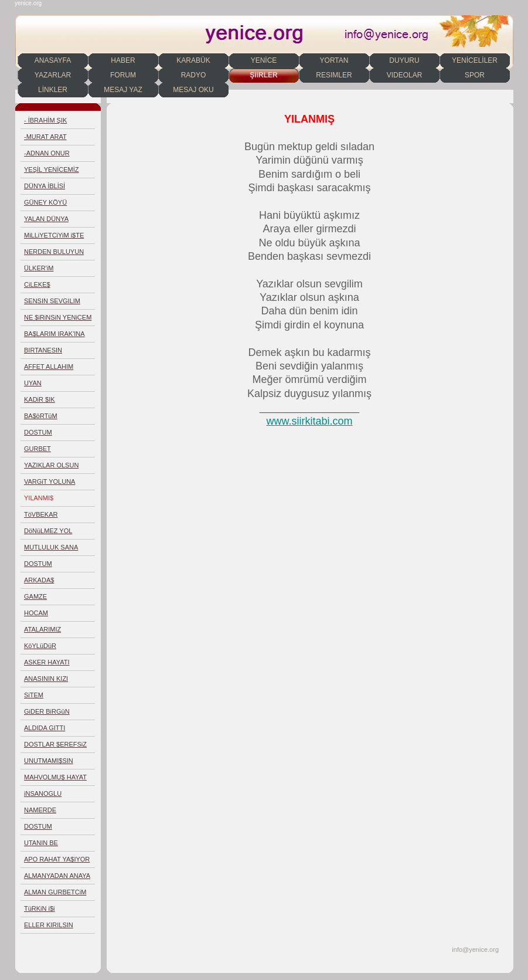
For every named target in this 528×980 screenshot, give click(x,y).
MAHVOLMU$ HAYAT (55, 777)
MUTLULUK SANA (51, 547)
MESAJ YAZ (123, 90)
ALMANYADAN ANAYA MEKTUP (57, 878)
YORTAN (334, 60)
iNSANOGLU (43, 794)
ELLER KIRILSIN (49, 925)
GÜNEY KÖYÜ (45, 202)
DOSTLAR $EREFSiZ (55, 744)
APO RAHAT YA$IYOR (57, 859)
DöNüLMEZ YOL (48, 531)
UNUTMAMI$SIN (49, 761)
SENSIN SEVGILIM (52, 301)
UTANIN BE (41, 843)
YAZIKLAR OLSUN (51, 465)
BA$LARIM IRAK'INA (54, 334)
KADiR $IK (40, 399)
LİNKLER (53, 90)
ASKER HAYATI (47, 662)
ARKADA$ (39, 580)
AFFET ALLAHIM (49, 367)
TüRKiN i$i (40, 908)
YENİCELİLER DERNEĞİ (475, 62)
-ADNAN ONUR (47, 153)
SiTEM (34, 695)
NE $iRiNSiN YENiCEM (58, 317)
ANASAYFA (53, 60)
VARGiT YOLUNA (50, 481)
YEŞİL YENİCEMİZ (52, 169)
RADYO (194, 75)
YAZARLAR (53, 75)
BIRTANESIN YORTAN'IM (43, 353)
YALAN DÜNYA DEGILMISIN (46, 221)
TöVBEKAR (41, 514)
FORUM (123, 75)
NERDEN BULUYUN (54, 252)
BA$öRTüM (41, 416)
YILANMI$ (39, 498)
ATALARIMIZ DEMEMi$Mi (42, 632)
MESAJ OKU (193, 90)
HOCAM (36, 613)
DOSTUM (38, 432)
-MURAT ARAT (45, 137)
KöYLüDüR (40, 646)
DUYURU (404, 60)
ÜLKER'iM (39, 268)
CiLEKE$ (37, 284)
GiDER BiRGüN (47, 711)
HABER (123, 60)
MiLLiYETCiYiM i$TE (54, 235)
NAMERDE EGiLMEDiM (42, 813)
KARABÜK (193, 60)
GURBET (38, 449)
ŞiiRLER (263, 75)
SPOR (475, 75)
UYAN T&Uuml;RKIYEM (49, 386)
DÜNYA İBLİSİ (45, 186)
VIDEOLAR (405, 75)
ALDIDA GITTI (45, 728)
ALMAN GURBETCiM (55, 892)
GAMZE (35, 596)
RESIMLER (334, 75)
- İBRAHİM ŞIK (45, 120)
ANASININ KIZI (46, 679)
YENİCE (264, 60)
